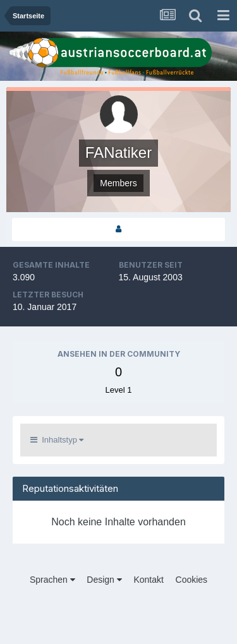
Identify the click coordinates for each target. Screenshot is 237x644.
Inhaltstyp (57, 440)
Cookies (192, 580)
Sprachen (52, 580)
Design (104, 580)
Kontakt (148, 580)
